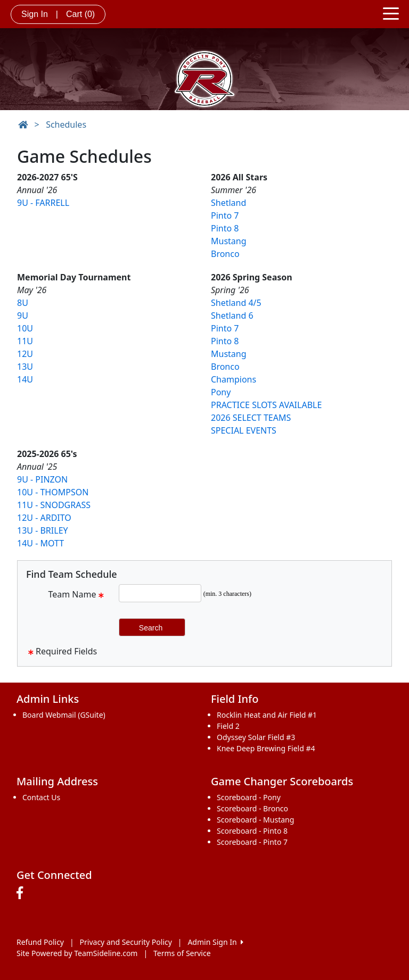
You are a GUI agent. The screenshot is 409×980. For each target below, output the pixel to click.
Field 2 (228, 726)
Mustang (229, 241)
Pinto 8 (225, 228)
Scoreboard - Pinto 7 (252, 842)
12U (25, 354)
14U (25, 379)
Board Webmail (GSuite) (64, 715)
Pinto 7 (225, 215)
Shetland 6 (232, 315)
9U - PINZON (42, 479)
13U (25, 367)
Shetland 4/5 (236, 303)
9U (23, 315)
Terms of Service (182, 953)
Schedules (66, 124)
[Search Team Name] (160, 593)
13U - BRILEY (43, 530)
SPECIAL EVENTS (244, 430)
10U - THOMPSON (53, 492)
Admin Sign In (215, 942)
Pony (221, 392)
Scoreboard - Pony (249, 797)
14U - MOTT (40, 543)
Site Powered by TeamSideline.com (77, 953)
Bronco (225, 254)
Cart (80, 14)
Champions (234, 379)
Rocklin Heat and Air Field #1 (267, 715)
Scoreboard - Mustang (255, 820)
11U (25, 341)
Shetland (228, 203)
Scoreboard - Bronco (252, 808)
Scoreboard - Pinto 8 (252, 831)
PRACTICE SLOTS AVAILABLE (266, 405)
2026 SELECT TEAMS (251, 418)
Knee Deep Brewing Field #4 (266, 748)
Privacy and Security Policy (126, 942)
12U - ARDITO (44, 518)
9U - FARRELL (43, 203)
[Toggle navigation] (391, 13)
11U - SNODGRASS (54, 505)
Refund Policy (40, 942)
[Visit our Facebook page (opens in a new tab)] (22, 893)
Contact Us (41, 797)
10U (25, 328)
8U (23, 303)
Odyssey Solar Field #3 (256, 737)
